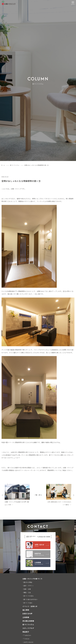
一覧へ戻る (38, 495)
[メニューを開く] (73, 3)
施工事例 (26, 610)
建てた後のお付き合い (31, 599)
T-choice (26, 639)
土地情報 (26, 617)
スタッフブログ (28, 628)
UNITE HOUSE (28, 642)
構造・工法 (27, 592)
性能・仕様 (27, 589)
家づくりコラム (28, 625)
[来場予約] (38, 554)
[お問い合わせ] (38, 545)
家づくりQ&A (28, 603)
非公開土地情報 (28, 621)
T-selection (27, 635)
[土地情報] (38, 563)
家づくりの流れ (29, 596)
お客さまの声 (27, 614)
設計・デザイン (29, 586)
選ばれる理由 (28, 582)
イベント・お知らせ (30, 606)
